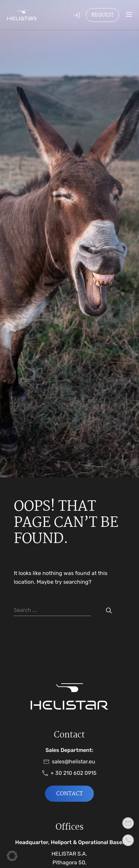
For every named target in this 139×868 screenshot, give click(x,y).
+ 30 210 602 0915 (69, 773)
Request (102, 15)
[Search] (109, 611)
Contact (69, 794)
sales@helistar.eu (69, 762)
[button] (12, 856)
